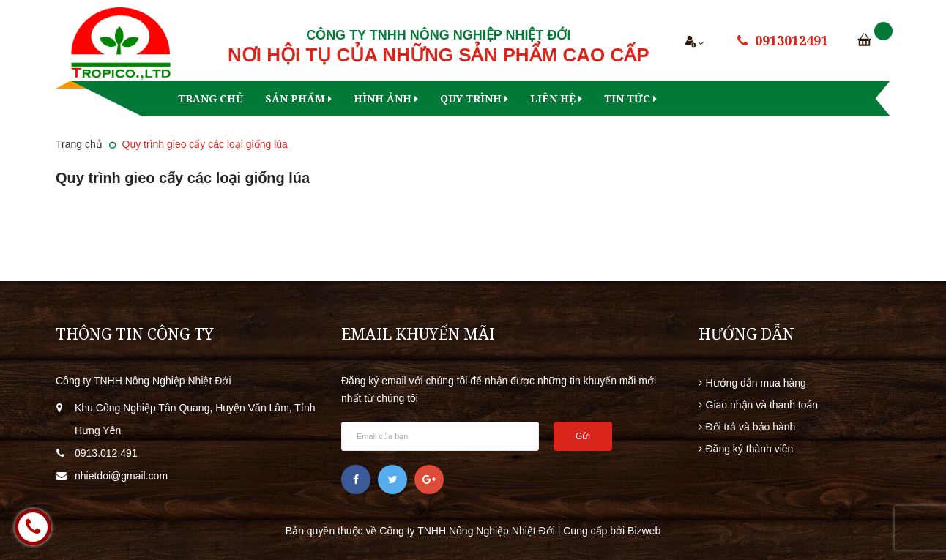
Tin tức (630, 98)
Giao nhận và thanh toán (762, 405)
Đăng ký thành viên (750, 449)
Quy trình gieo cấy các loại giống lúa (183, 178)
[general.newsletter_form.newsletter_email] (440, 436)
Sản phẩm (298, 98)
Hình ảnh (386, 98)
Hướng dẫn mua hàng (756, 383)
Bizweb (644, 531)
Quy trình (474, 98)
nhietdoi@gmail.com (121, 476)
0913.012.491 (106, 453)
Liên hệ (556, 98)
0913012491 (792, 40)
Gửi (583, 436)
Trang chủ (211, 98)
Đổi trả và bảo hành (751, 427)
